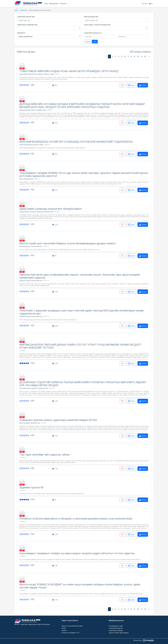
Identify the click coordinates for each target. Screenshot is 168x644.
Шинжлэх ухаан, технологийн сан (31, 246)
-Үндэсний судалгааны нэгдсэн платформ (35, 624)
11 (142, 57)
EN (151, 3)
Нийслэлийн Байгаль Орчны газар (31, 145)
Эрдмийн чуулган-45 (31, 487)
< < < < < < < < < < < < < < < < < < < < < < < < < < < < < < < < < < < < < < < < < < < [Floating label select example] (49, 28)
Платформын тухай (116, 626)
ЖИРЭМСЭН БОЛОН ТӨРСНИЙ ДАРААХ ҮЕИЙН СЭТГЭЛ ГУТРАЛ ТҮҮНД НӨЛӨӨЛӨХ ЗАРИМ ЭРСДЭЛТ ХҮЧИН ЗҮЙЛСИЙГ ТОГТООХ (80, 346)
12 (145, 57)
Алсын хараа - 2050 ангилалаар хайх (97, 25)
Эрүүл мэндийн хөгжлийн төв (30, 423)
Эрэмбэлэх (21, 33)
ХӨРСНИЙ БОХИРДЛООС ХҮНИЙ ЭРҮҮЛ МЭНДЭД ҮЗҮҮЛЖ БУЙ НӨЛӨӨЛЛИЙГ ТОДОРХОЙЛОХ (76, 142)
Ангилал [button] (63, 3)
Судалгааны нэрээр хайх (26, 17)
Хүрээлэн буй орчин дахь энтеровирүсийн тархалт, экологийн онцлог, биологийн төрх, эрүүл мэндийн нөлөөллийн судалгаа (80, 276)
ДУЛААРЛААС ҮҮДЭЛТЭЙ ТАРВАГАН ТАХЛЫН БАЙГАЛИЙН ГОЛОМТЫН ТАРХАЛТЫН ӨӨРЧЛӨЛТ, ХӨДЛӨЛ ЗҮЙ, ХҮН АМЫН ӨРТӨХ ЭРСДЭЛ (83, 384)
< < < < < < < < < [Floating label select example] (116, 28)
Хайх (95, 42)
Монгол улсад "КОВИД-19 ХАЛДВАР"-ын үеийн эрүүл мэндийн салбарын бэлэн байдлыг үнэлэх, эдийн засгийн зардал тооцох (80, 586)
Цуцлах (88, 42)
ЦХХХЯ (64, 630)
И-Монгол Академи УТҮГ (71, 633)
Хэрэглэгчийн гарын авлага (119, 633)
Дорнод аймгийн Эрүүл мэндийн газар (33, 110)
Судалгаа (23, 10)
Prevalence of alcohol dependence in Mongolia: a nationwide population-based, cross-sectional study (76, 519)
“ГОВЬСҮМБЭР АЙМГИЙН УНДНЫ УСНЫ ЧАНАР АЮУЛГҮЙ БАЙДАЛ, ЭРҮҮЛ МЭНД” (69, 71)
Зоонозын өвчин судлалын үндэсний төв (34, 388)
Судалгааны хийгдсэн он (93, 33)
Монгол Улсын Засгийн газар (72, 626)
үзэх (131, 85)
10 (138, 57)
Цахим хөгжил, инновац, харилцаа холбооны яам (36, 212)
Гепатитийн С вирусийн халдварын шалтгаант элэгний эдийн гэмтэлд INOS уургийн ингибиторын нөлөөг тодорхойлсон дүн (82, 312)
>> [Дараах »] (149, 57)
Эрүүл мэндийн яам (26, 179)
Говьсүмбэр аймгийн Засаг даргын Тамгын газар (36, 74)
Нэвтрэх (145, 3)
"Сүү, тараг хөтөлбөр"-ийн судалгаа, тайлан (45, 455)
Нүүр (46, 3)
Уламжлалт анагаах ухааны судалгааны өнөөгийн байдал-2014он (58, 420)
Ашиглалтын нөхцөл (116, 630)
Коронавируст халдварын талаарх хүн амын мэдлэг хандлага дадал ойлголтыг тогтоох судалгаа (77, 553)
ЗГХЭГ (64, 628)
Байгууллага (54, 3)
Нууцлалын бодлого (116, 628)
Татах (143, 85)
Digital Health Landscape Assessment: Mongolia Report (51, 209)
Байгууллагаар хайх (91, 17)
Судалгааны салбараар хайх (27, 25)
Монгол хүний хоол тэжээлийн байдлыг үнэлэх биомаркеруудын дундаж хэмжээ (67, 243)
